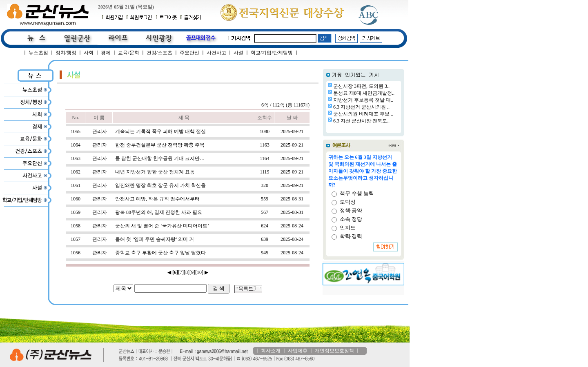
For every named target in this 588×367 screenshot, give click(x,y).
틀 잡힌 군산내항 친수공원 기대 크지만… (160, 158)
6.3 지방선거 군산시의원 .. (361, 107)
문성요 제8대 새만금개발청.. (364, 93)
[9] (192, 272)
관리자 (100, 131)
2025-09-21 (292, 131)
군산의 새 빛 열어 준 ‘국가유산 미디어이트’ (162, 226)
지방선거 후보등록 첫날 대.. (363, 100)
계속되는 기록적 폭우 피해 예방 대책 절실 (160, 131)
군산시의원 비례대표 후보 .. (363, 114)
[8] (187, 272)
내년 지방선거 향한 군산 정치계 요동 (155, 172)
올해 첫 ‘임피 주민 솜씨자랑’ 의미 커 (155, 239)
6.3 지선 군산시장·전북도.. (361, 121)
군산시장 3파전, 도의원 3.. (361, 86)
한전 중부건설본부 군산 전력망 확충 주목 (160, 145)
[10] (199, 272)
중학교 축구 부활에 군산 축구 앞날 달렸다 (160, 253)
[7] (181, 272)
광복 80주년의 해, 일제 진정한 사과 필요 (159, 212)
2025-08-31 (292, 199)
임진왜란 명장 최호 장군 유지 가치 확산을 (160, 185)
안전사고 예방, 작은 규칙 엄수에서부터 (157, 199)
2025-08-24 (292, 226)
